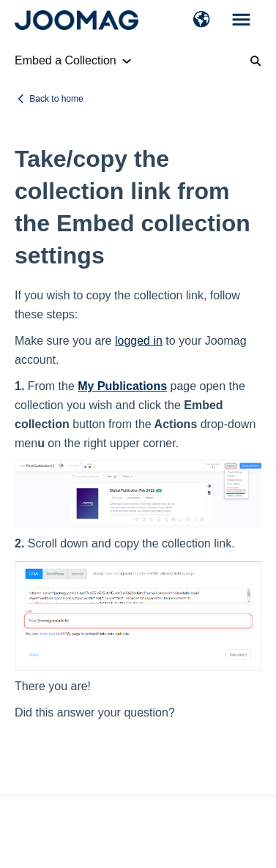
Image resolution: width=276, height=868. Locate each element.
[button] (202, 20)
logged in (139, 341)
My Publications (122, 386)
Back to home (56, 99)
